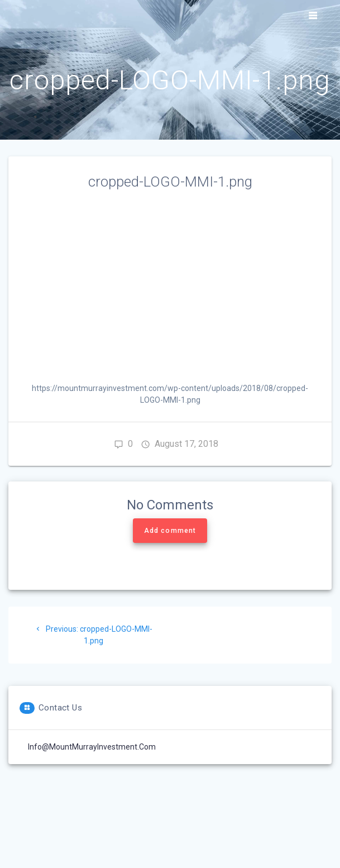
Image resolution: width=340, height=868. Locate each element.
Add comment (170, 531)
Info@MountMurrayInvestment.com (92, 747)
